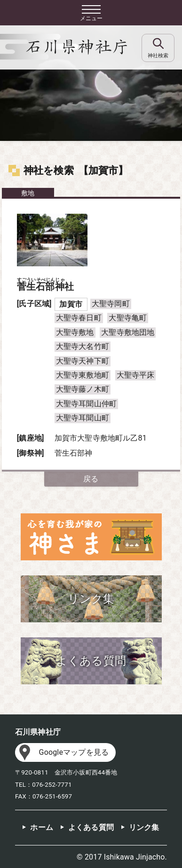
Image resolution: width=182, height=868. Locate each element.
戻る (91, 479)
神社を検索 (49, 170)
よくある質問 (91, 827)
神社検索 (158, 56)
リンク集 (144, 827)
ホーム (41, 827)
